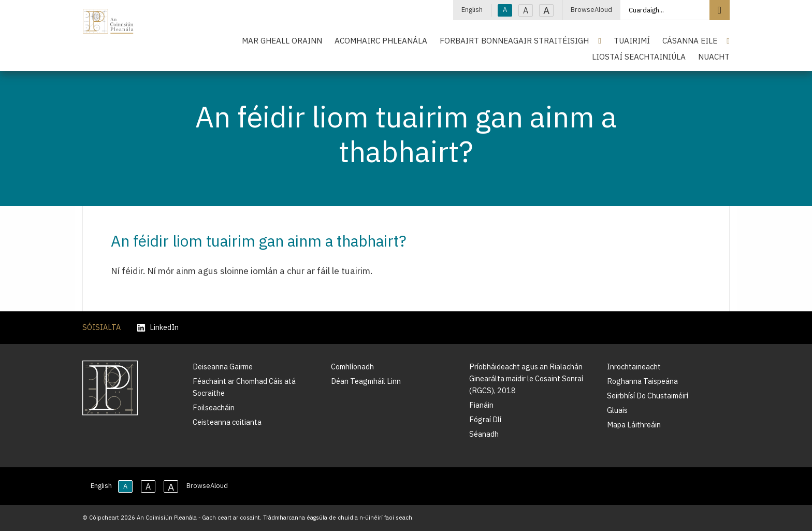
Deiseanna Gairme (223, 367)
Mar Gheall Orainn (282, 40)
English (472, 10)
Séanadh (484, 434)
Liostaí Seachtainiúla (639, 56)
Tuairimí (632, 40)
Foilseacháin (214, 407)
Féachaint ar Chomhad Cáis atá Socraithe (244, 387)
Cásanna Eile (690, 40)
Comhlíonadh (352, 367)
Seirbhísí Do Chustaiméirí (648, 396)
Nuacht (714, 56)
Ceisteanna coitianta (227, 422)
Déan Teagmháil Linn (366, 381)
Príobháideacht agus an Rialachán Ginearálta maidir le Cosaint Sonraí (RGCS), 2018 (526, 378)
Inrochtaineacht (634, 367)
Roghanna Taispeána (642, 381)
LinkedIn (158, 328)
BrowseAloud (591, 10)
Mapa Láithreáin (634, 425)
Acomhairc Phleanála (381, 40)
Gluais (617, 410)
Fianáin (481, 405)
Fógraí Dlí (485, 419)
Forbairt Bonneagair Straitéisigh (514, 40)
